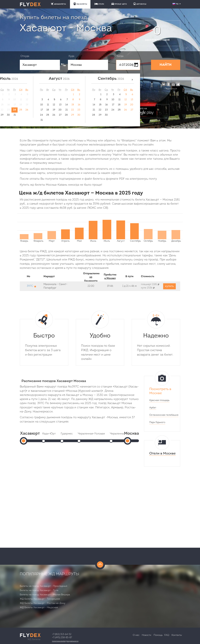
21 (67, 110)
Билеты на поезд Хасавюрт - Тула (39, 590)
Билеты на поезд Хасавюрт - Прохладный (44, 586)
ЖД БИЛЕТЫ (80, 4)
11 (48, 105)
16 (79, 105)
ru (177, 4)
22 (73, 110)
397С (30, 286)
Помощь (158, 635)
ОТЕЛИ (99, 4)
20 (60, 110)
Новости (147, 635)
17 (42, 110)
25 (21, 110)
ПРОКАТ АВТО (119, 4)
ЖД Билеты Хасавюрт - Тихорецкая (40, 599)
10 (42, 105)
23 (79, 110)
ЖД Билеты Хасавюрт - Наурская (39, 608)
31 (15, 115)
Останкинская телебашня (164, 415)
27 (60, 115)
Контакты (177, 635)
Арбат (153, 408)
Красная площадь (159, 400)
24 (15, 110)
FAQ (167, 635)
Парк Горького (157, 422)
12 (54, 105)
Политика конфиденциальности (65, 641)
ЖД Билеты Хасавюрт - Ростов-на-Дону (43, 603)
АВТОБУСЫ (140, 4)
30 (8, 115)
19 (54, 110)
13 (60, 105)
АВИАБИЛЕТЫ (58, 4)
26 (27, 110)
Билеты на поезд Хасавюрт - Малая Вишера (45, 595)
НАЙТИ (166, 65)
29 (73, 115)
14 (67, 105)
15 (73, 105)
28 (66, 115)
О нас (136, 635)
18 (48, 110)
